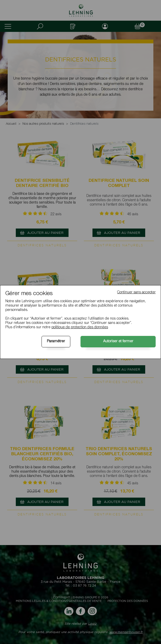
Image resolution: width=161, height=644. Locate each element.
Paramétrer (56, 342)
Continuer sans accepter (136, 293)
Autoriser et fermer (118, 342)
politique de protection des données (80, 327)
